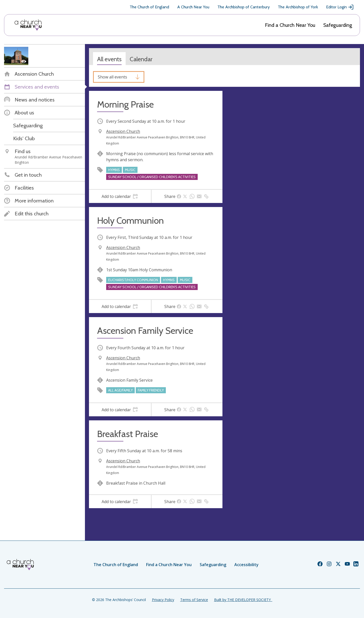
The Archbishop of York (298, 7)
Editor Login (340, 7)
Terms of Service (194, 600)
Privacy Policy (163, 600)
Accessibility (246, 565)
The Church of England (149, 7)
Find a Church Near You (290, 25)
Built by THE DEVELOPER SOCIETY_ (243, 600)
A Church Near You (193, 7)
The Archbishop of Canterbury (244, 7)
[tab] (120, 196)
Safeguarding (338, 25)
